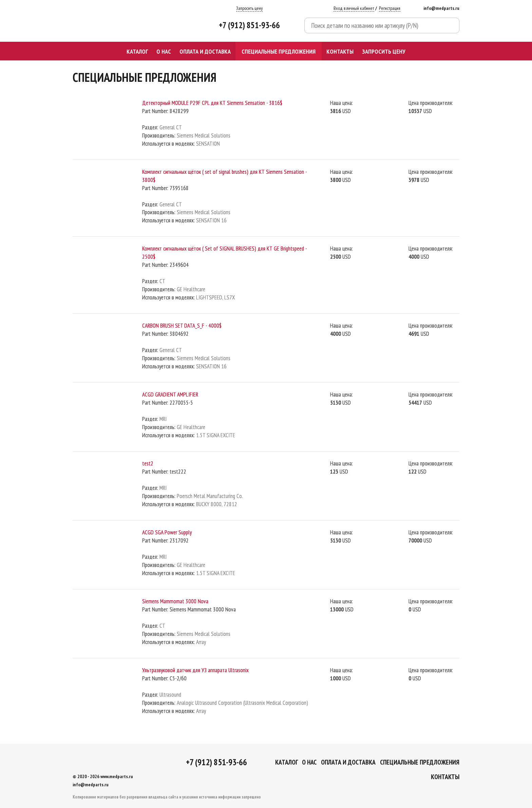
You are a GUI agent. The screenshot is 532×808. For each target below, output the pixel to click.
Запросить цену (249, 8)
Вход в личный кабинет (354, 8)
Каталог (137, 51)
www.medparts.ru (117, 776)
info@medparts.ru (441, 8)
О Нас (164, 51)
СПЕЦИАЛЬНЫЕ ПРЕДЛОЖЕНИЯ (279, 51)
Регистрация (390, 8)
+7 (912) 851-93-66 (249, 25)
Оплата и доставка (205, 51)
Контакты (340, 51)
